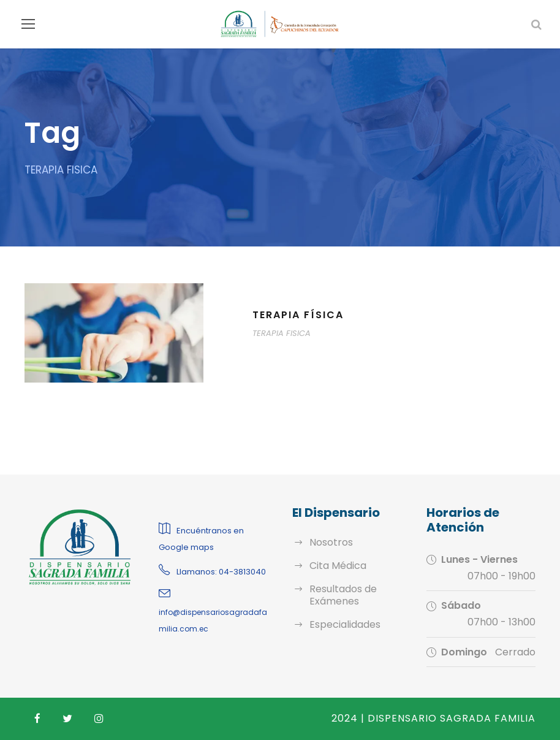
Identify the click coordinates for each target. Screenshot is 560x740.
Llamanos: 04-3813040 (217, 572)
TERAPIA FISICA (283, 333)
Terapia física (300, 315)
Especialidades (342, 624)
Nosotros (329, 542)
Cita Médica (335, 566)
